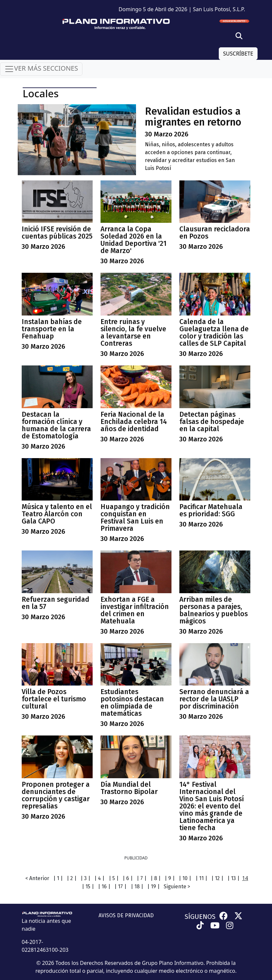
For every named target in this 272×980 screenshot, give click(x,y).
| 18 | (137, 887)
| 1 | (58, 878)
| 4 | (99, 878)
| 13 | (233, 878)
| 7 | (142, 878)
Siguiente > (177, 887)
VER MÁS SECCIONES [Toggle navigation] (41, 69)
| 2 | (72, 878)
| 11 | (201, 878)
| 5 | (114, 878)
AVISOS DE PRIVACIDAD (126, 915)
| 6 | (128, 878)
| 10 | (185, 878)
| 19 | (153, 887)
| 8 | (156, 878)
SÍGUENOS (200, 917)
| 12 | (217, 878)
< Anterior (37, 878)
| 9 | (170, 878)
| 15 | (88, 887)
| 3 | (85, 878)
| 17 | (120, 887)
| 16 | (104, 887)
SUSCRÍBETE (238, 54)
